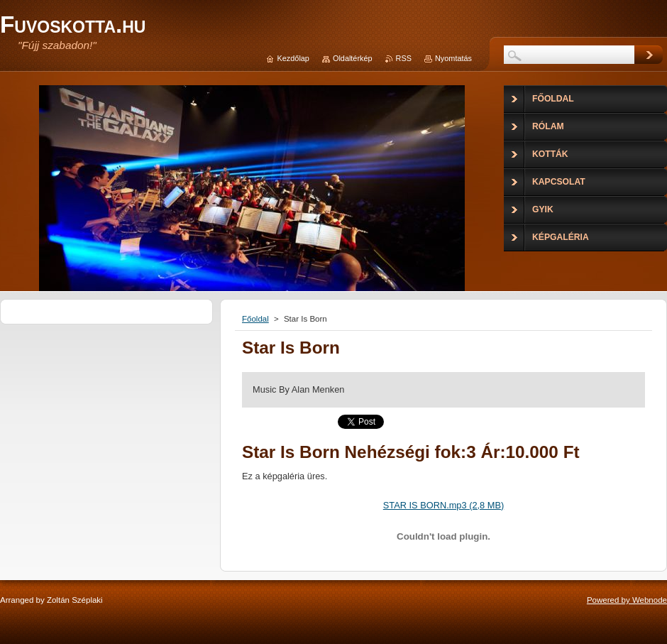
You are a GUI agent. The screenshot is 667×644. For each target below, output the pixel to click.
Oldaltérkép (353, 58)
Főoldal (255, 319)
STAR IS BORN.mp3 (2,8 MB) (443, 505)
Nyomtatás (453, 58)
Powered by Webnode (627, 600)
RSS (404, 58)
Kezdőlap (293, 58)
